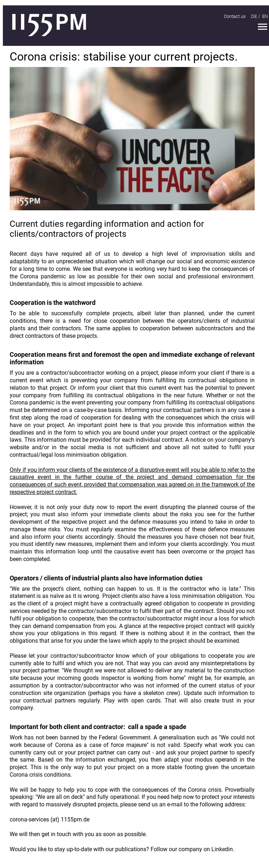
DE (254, 16)
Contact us (235, 16)
